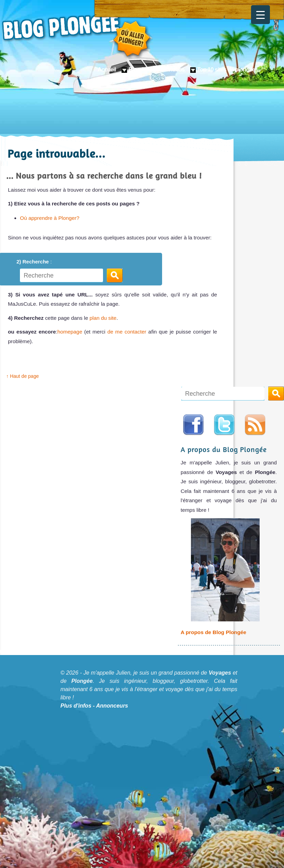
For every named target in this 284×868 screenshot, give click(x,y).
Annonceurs (112, 706)
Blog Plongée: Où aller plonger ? (77, 34)
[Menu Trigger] (260, 15)
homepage (70, 332)
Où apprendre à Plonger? (50, 218)
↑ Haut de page (22, 376)
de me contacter (128, 332)
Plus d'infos (76, 706)
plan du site (103, 318)
